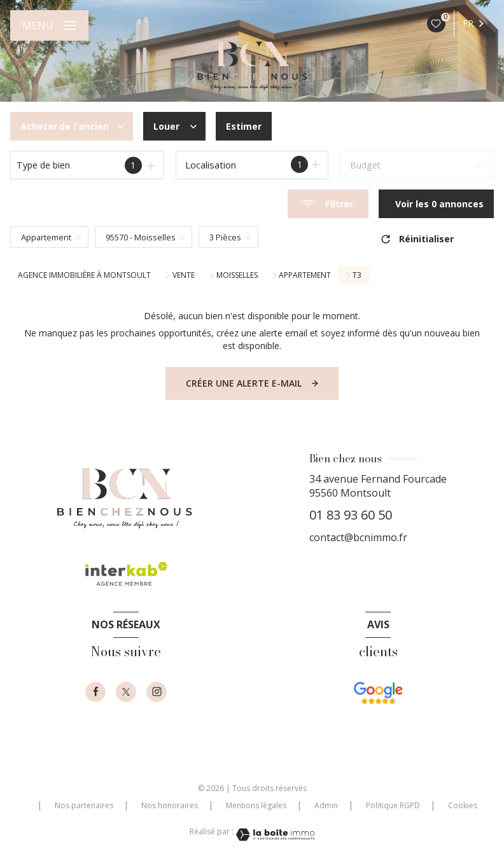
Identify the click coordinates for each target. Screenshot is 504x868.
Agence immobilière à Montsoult (84, 275)
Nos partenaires (84, 805)
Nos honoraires (170, 805)
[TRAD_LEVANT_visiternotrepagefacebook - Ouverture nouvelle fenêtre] (95, 692)
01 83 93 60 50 (351, 515)
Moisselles (237, 275)
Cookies (463, 806)
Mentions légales (256, 805)
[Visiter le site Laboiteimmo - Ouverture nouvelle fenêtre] (274, 835)
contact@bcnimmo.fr (358, 537)
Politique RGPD (393, 805)
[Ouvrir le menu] (49, 25)
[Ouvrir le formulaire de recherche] (328, 204)
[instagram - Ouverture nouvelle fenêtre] (157, 692)
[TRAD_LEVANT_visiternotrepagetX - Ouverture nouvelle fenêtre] (126, 692)
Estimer (244, 126)
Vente (184, 275)
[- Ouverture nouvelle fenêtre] (378, 707)
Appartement (305, 275)
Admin (326, 805)
